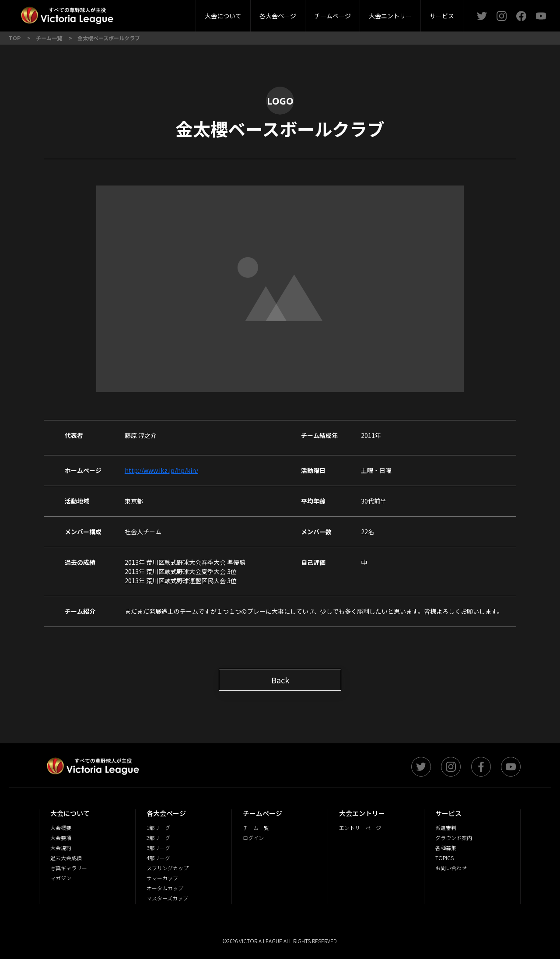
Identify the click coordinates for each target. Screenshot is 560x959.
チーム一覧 (256, 828)
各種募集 (446, 848)
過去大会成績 (66, 858)
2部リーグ (126, 13)
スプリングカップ (168, 868)
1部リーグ (158, 828)
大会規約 (61, 848)
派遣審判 (177, 13)
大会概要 (152, 13)
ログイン (253, 838)
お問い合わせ (451, 868)
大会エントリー (390, 16)
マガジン (61, 878)
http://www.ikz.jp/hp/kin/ (161, 470)
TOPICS (444, 858)
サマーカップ (162, 878)
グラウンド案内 (454, 838)
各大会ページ (278, 16)
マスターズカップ (167, 898)
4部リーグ (158, 858)
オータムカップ (165, 888)
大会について (223, 16)
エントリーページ (360, 828)
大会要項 (61, 838)
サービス (442, 16)
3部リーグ (176, 13)
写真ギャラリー (69, 868)
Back (280, 680)
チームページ (332, 16)
